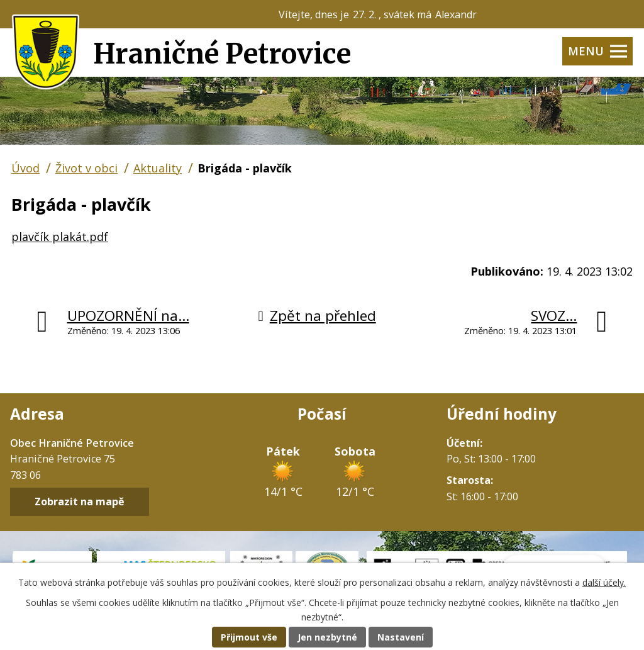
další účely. (604, 582)
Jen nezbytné (327, 637)
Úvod (25, 168)
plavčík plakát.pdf (60, 237)
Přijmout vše (249, 637)
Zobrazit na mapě (80, 502)
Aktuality (158, 168)
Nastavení (401, 637)
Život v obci (86, 168)
